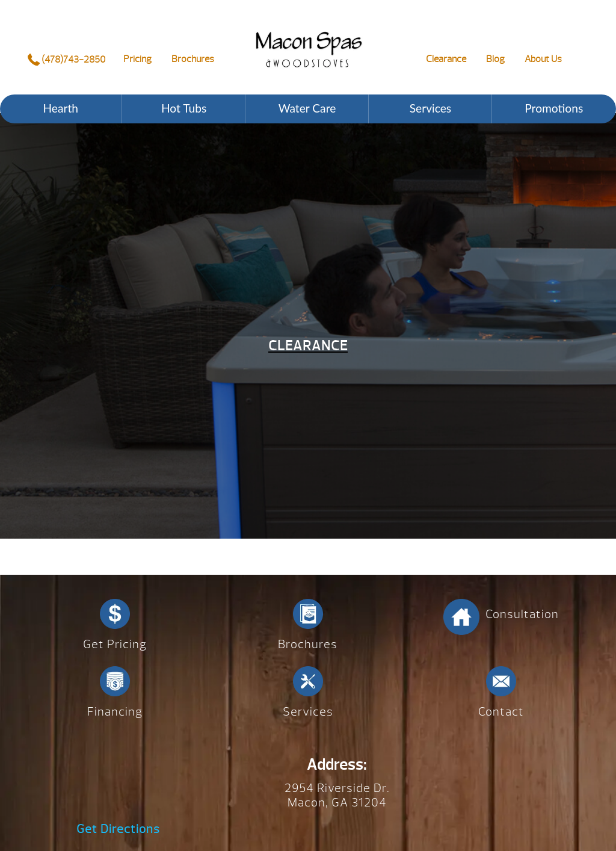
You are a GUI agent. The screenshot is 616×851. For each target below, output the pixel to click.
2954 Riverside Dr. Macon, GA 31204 (337, 795)
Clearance (446, 59)
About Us (543, 59)
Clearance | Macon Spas (309, 39)
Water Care (307, 108)
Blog (495, 59)
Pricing (137, 59)
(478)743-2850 (66, 60)
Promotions (554, 108)
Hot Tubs (184, 108)
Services (430, 108)
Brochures (193, 59)
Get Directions (118, 829)
